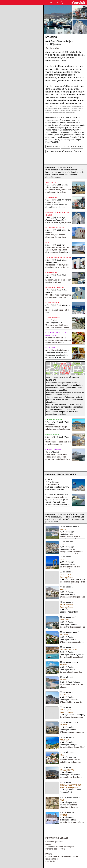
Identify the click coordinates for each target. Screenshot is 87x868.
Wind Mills (51, 182)
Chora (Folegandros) (71, 785)
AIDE (56, 3)
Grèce (49, 480)
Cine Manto (51, 273)
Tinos (63, 529)
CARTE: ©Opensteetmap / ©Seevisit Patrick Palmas (64, 112)
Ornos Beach (52, 434)
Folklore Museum (55, 227)
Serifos (64, 725)
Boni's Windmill (53, 303)
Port (48, 242)
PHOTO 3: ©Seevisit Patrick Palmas (64, 111)
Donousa (65, 619)
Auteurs (49, 844)
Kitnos (63, 680)
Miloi (63, 800)
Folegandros (67, 770)
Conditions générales (54, 842)
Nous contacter (52, 859)
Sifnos (63, 665)
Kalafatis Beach (54, 419)
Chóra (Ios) (66, 710)
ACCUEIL (49, 3)
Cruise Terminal (54, 449)
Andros (64, 634)
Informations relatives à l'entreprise (60, 847)
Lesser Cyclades (69, 650)
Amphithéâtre (53, 318)
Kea (62, 755)
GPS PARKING (77, 147)
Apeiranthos (67, 604)
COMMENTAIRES (53, 147)
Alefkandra (52, 197)
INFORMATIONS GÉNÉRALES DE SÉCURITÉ (64, 151)
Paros (63, 589)
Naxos (63, 559)
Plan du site (50, 861)
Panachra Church (55, 288)
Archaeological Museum (58, 258)
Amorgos (65, 740)
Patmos (64, 815)
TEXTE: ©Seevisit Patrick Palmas (65, 107)
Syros (63, 544)
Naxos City (66, 574)
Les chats (50, 348)
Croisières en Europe (57, 495)
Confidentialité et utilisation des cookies (62, 856)
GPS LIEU (66, 147)
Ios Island (65, 695)
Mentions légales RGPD (56, 849)
